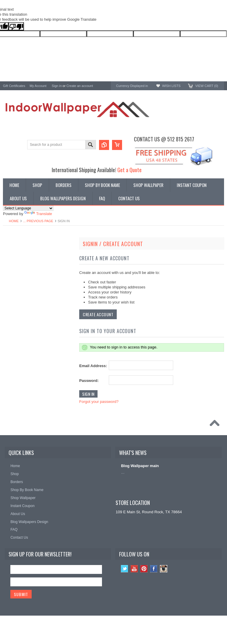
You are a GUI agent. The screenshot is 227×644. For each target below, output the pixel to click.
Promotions (13, 267)
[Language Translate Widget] (28, 208)
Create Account (98, 314)
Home (14, 221)
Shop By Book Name (21, 252)
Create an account (80, 86)
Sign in (57, 86)
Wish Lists (171, 86)
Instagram (164, 569)
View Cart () (207, 86)
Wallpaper (12, 257)
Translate (38, 214)
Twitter (125, 569)
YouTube (134, 569)
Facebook (154, 569)
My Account (38, 86)
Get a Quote (129, 170)
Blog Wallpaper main (140, 466)
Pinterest (144, 569)
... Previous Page (38, 221)
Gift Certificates (14, 86)
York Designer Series (21, 262)
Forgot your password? (99, 402)
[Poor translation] (16, 26)
